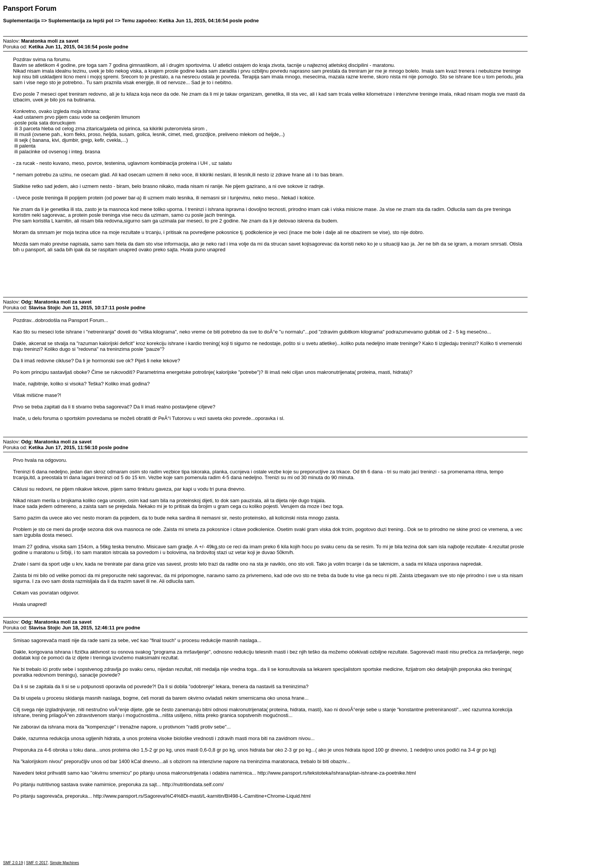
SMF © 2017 (37, 863)
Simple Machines (65, 863)
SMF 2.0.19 (13, 863)
